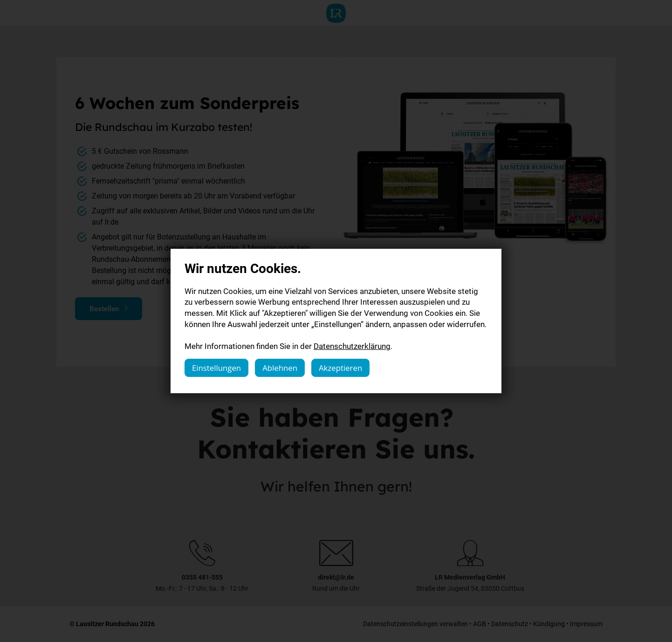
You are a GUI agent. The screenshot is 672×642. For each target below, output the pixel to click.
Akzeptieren (340, 368)
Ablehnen (280, 368)
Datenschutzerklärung (352, 346)
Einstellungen (216, 368)
